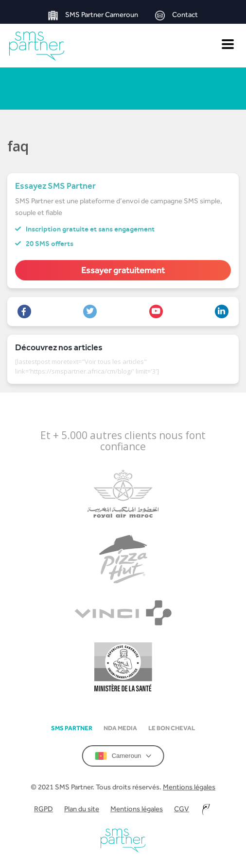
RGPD (44, 809)
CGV (182, 809)
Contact (176, 15)
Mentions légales (189, 787)
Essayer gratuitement (123, 270)
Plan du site (82, 809)
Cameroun (123, 756)
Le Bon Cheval (172, 728)
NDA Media (120, 728)
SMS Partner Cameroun (93, 15)
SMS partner (72, 728)
